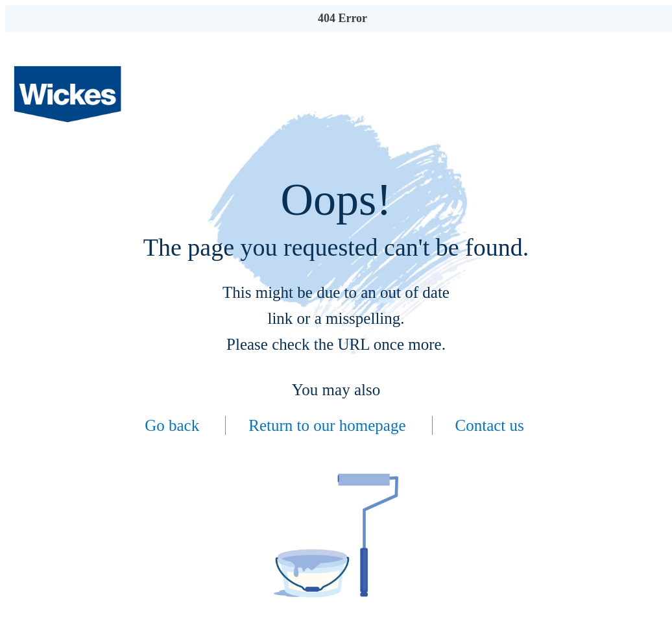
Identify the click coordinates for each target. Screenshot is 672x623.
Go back (172, 425)
